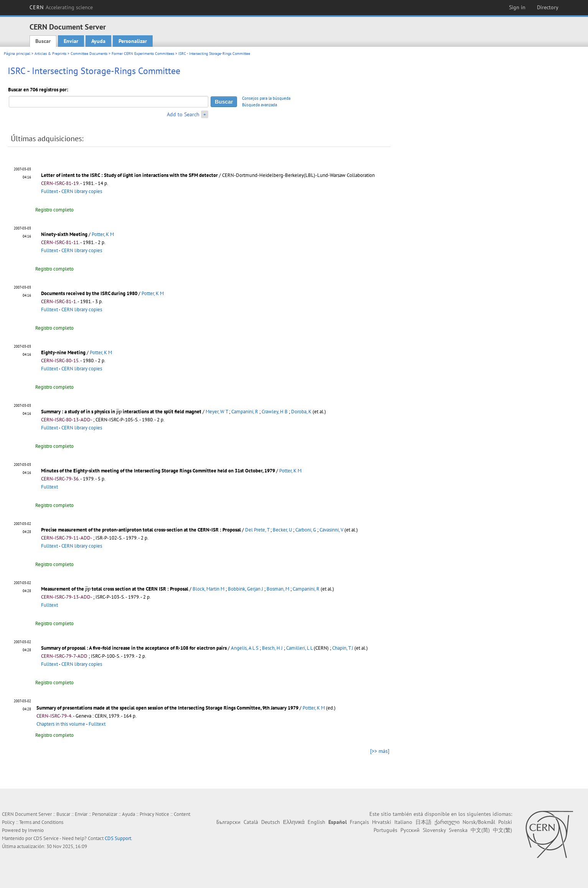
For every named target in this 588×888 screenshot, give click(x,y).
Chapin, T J (343, 648)
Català (251, 822)
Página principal (17, 54)
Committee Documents (89, 54)
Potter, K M (103, 234)
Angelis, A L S (245, 648)
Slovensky (434, 830)
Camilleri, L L (299, 648)
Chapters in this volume (61, 724)
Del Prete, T (257, 530)
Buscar (43, 41)
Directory (548, 7)
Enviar (71, 41)
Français (359, 822)
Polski (505, 822)
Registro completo (54, 210)
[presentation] (119, 412)
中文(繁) (502, 830)
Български (228, 822)
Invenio (36, 830)
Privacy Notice (154, 814)
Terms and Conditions (41, 822)
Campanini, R (245, 412)
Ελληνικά (294, 822)
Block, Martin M (208, 589)
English (316, 822)
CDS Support (118, 838)
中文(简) (480, 830)
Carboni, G (306, 530)
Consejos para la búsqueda (266, 98)
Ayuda (98, 41)
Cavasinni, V (331, 530)
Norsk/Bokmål (479, 822)
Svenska (458, 830)
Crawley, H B (275, 412)
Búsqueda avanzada (259, 105)
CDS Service (46, 838)
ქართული (447, 822)
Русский (410, 830)
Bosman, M (278, 589)
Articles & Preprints (50, 54)
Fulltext (49, 191)
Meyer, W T (217, 412)
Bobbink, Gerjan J (245, 589)
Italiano (403, 822)
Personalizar (133, 41)
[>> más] (380, 751)
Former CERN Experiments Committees (143, 54)
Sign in (517, 7)
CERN (61, 7)
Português (385, 830)
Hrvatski (382, 822)
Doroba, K (301, 412)
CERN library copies (82, 191)
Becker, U (282, 530)
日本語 (423, 822)
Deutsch (271, 822)
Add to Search (183, 114)
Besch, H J (272, 648)
